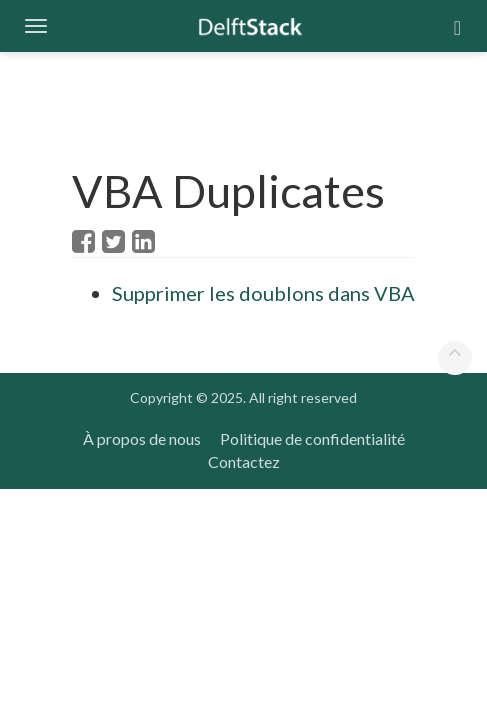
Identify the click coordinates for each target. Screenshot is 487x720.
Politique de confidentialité (312, 438)
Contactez (244, 461)
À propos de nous (142, 438)
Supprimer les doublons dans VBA (263, 293)
